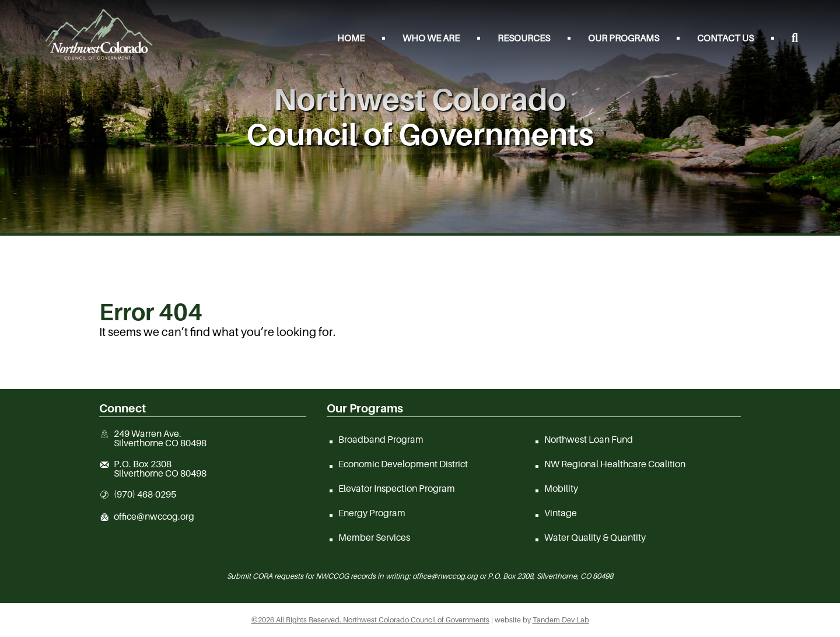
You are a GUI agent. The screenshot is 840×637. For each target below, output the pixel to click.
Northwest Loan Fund (589, 439)
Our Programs (624, 38)
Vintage (561, 513)
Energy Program (372, 513)
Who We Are (431, 38)
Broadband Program (381, 439)
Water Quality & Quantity (595, 537)
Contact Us (725, 38)
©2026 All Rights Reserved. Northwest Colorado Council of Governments (370, 620)
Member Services (374, 537)
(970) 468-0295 (145, 495)
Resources (524, 38)
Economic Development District (403, 464)
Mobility (561, 488)
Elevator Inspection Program (397, 488)
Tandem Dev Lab (561, 620)
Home (351, 38)
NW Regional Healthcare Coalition (615, 464)
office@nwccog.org (154, 517)
